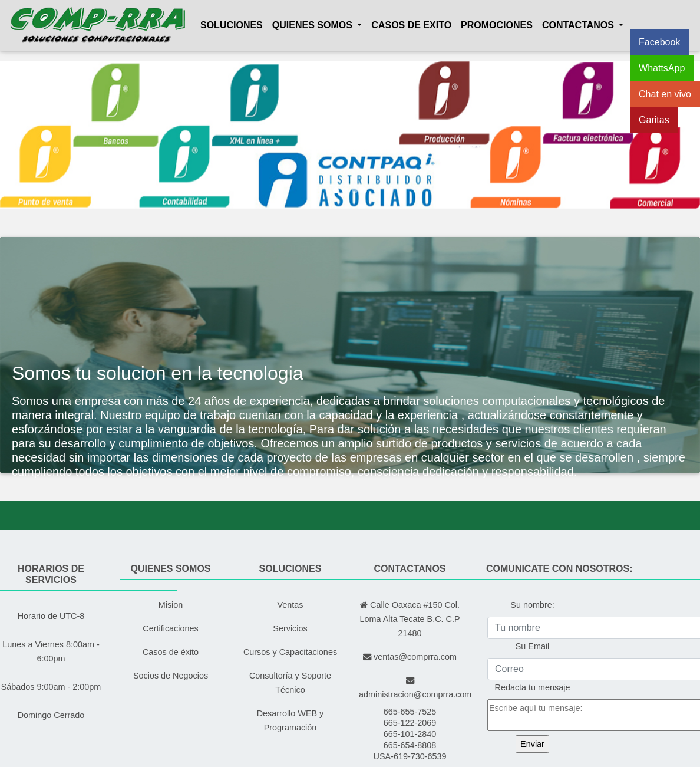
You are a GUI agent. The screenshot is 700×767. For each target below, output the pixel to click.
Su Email (533, 646)
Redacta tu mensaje (533, 687)
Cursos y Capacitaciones (290, 652)
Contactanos (580, 25)
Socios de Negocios (171, 676)
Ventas (290, 605)
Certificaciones (170, 628)
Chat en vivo (665, 94)
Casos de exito (411, 25)
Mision (171, 605)
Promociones (497, 25)
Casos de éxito (171, 652)
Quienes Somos (313, 25)
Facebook (659, 42)
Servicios (290, 628)
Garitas (654, 120)
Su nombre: (532, 605)
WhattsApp (662, 68)
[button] (52, 135)
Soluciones (232, 25)
